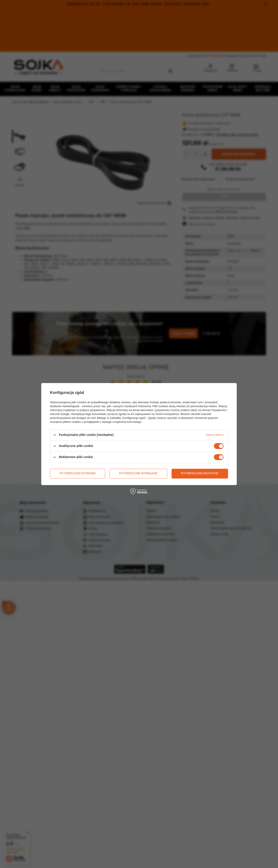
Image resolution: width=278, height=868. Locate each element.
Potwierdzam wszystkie (200, 473)
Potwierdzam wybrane (78, 473)
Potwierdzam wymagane (138, 473)
